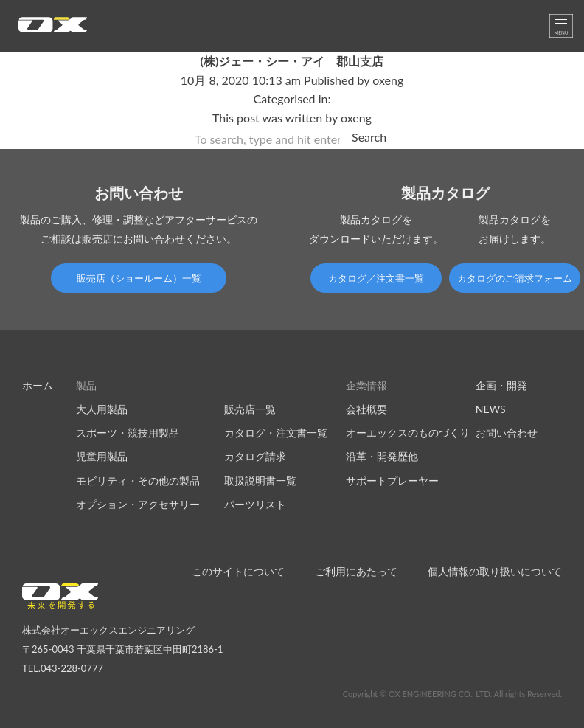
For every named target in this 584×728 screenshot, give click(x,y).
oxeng (388, 80)
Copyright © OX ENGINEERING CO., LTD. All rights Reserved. (452, 694)
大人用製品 (102, 409)
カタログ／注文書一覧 (376, 278)
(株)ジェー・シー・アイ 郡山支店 (292, 61)
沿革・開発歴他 (382, 456)
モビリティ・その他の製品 (138, 481)
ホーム (38, 385)
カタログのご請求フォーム (515, 278)
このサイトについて (238, 571)
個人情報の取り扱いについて (495, 571)
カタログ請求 (255, 456)
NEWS (491, 409)
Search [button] (369, 137)
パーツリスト (255, 504)
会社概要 (366, 409)
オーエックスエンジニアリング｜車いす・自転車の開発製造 (53, 29)
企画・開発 (501, 385)
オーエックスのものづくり (408, 433)
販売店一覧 (250, 409)
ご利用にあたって (356, 571)
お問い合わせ (507, 433)
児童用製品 (102, 456)
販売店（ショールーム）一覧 (139, 278)
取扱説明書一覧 (260, 481)
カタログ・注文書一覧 (276, 433)
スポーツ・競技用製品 (128, 433)
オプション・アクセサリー (138, 504)
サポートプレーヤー (392, 481)
